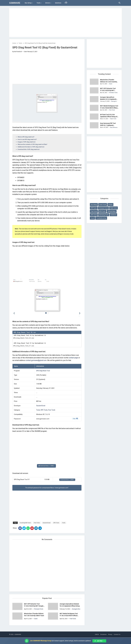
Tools (38, 3)
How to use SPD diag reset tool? (27, 139)
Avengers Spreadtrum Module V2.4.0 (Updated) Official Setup (70, 605)
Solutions (58, 3)
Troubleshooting (101, 218)
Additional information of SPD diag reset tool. (31, 147)
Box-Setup (28, 3)
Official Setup (112, 211)
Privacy (110, 634)
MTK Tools (102, 211)
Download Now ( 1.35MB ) (67, 480)
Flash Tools (113, 208)
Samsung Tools (104, 215)
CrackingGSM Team (25, 523)
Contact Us (117, 634)
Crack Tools (103, 205)
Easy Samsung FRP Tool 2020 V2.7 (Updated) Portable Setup (108, 124)
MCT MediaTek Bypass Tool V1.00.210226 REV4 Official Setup (69, 615)
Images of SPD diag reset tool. (27, 142)
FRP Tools (94, 208)
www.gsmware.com (43, 419)
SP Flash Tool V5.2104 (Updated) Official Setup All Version (109, 116)
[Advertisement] (65, 23)
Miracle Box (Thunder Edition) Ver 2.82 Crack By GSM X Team (34, 615)
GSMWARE (15, 3)
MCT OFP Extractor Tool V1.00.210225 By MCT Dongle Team (34, 605)
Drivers (48, 3)
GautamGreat (41, 406)
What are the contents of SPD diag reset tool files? (32, 144)
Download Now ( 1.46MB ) (46, 466)
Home (14, 43)
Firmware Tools (103, 208)
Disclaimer (103, 634)
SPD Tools (44, 410)
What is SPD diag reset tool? (26, 137)
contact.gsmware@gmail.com (36, 360)
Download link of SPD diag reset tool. (29, 149)
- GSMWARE (17, 634)
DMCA (97, 634)
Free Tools (52, 410)
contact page (73, 358)
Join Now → (99, 641)
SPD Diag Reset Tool (43, 371)
